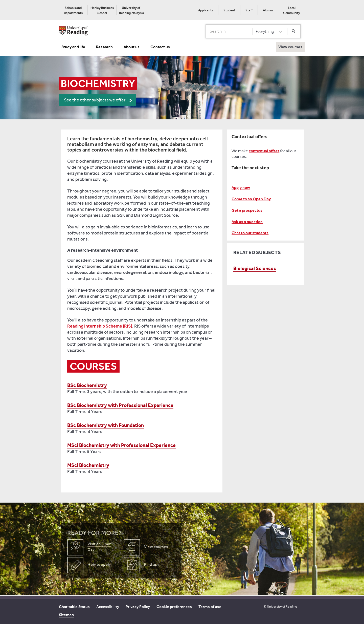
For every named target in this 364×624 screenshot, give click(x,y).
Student (229, 10)
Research (104, 47)
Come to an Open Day (251, 199)
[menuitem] (73, 10)
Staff (249, 10)
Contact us (160, 47)
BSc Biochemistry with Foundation (106, 425)
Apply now (241, 188)
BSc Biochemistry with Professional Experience (120, 405)
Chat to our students (250, 233)
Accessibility (108, 607)
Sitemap (66, 615)
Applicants (206, 10)
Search (206, 31)
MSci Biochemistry (88, 465)
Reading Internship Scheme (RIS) (100, 326)
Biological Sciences (255, 268)
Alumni (268, 10)
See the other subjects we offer (95, 100)
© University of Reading (280, 606)
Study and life (73, 47)
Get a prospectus (247, 210)
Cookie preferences (174, 607)
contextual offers (264, 151)
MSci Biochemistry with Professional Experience (121, 445)
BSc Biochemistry (87, 385)
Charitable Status (74, 607)
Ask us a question (247, 222)
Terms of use (210, 607)
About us (132, 47)
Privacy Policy (138, 607)
